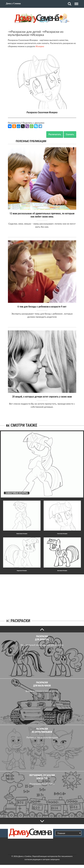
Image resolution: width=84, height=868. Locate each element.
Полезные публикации (31, 141)
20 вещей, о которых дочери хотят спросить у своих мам (42, 397)
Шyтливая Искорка (62, 571)
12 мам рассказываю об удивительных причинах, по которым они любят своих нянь (42, 215)
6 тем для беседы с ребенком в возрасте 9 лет (42, 307)
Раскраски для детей (26, 32)
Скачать (70, 134)
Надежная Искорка (22, 571)
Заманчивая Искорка (22, 534)
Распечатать (55, 134)
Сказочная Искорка (62, 534)
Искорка (38, 35)
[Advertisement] (42, 594)
